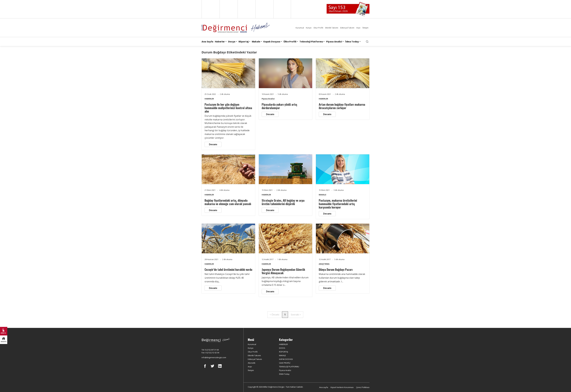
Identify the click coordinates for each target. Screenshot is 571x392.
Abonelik (252, 363)
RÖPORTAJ (284, 352)
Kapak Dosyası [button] (272, 42)
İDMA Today (284, 374)
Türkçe (282, 9)
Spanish (228, 9)
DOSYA (282, 348)
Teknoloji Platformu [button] (311, 42)
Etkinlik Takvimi (332, 28)
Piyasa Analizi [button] (334, 42)
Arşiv (358, 28)
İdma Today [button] (352, 42)
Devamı (213, 144)
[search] (367, 42)
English (210, 9)
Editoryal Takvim (347, 28)
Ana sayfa (324, 387)
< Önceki (274, 315)
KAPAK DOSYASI (286, 359)
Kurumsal (300, 28)
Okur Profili (318, 28)
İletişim (365, 28)
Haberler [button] (220, 42)
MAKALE (322, 195)
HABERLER (209, 99)
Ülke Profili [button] (290, 42)
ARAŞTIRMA (324, 264)
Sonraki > (296, 315)
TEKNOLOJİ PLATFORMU (289, 367)
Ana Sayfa (207, 42)
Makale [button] (256, 42)
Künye (309, 28)
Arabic (246, 9)
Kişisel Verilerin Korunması (342, 387)
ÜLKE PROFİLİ (285, 363)
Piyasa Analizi (268, 99)
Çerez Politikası (363, 387)
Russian (264, 9)
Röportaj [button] (244, 42)
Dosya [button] (232, 42)
